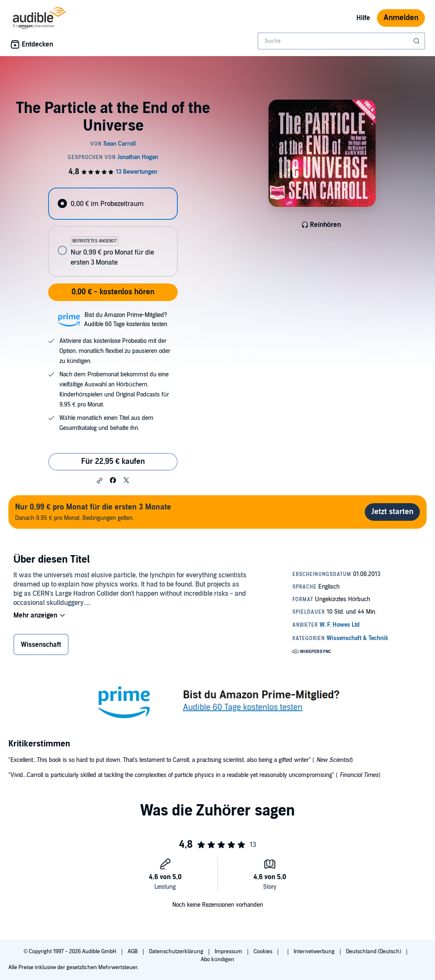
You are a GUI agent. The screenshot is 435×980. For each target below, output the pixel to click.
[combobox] (341, 41)
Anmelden (401, 18)
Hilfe (363, 18)
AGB (133, 952)
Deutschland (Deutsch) (374, 952)
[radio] (113, 204)
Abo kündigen (217, 959)
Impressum (229, 952)
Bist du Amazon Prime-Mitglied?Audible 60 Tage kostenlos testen (126, 320)
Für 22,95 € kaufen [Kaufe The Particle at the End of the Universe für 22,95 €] (113, 462)
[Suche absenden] (417, 41)
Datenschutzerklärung (177, 952)
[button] (100, 481)
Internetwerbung (315, 952)
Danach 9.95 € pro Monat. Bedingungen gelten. (93, 512)
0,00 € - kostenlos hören (113, 292)
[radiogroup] (113, 232)
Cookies (264, 952)
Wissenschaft (41, 645)
